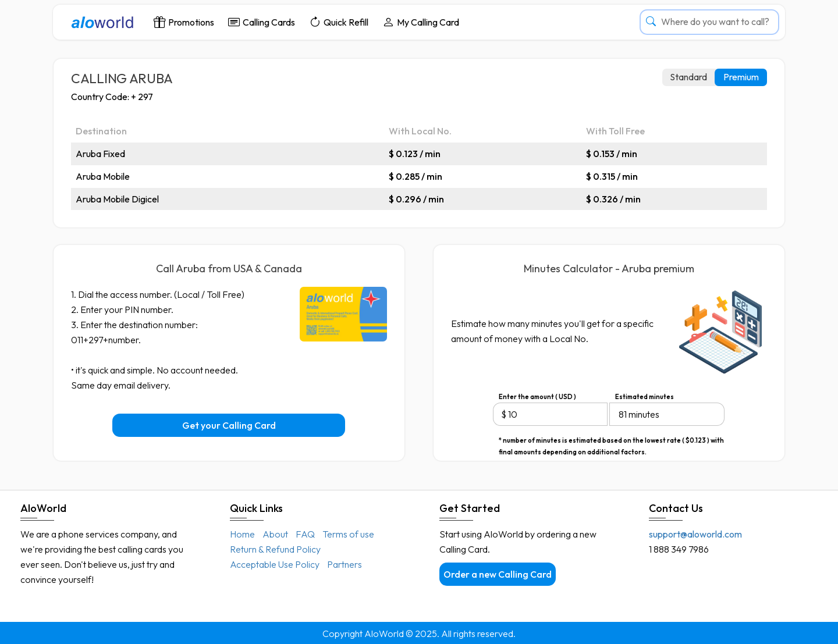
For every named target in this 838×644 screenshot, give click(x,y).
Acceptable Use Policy (275, 564)
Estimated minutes (645, 397)
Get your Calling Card (229, 425)
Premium (741, 77)
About (275, 534)
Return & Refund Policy (275, 549)
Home (242, 534)
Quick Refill (339, 22)
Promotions (184, 22)
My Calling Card (421, 22)
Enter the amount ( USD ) (537, 397)
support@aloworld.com (695, 534)
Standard (688, 77)
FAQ (305, 534)
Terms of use (348, 534)
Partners (345, 564)
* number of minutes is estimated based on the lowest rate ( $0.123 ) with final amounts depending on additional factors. (611, 441)
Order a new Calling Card (498, 574)
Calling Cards (262, 22)
